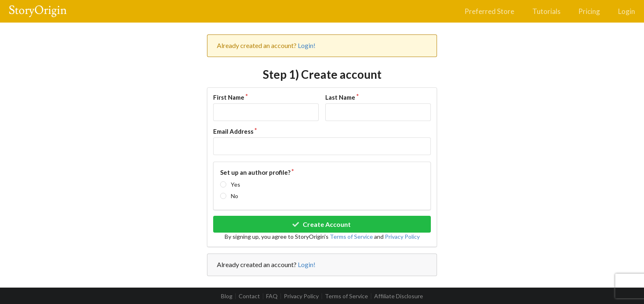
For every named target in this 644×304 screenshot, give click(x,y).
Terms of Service (351, 237)
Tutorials (546, 11)
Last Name (340, 97)
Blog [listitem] (227, 296)
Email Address (233, 131)
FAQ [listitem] (272, 296)
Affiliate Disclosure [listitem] (399, 296)
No (235, 196)
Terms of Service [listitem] (346, 296)
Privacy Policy (402, 237)
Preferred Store (489, 11)
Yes (236, 184)
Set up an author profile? (255, 172)
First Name (229, 97)
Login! (307, 45)
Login (627, 11)
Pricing (589, 11)
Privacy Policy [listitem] (301, 296)
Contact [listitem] (249, 296)
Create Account (321, 224)
